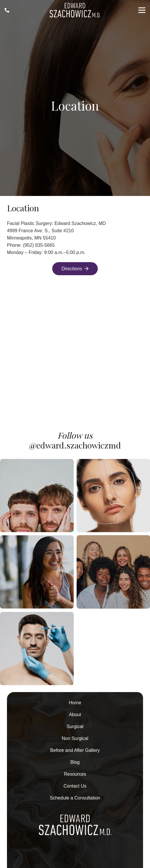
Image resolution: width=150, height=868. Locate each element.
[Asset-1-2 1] (75, 10)
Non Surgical (75, 738)
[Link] (7, 10)
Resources (75, 774)
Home (75, 703)
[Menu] (142, 10)
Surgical (75, 726)
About (75, 715)
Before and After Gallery (75, 750)
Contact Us (75, 786)
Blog (75, 762)
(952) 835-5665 (39, 245)
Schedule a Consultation (75, 798)
